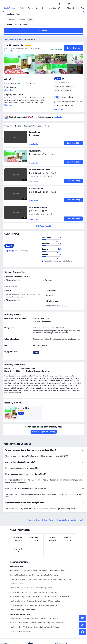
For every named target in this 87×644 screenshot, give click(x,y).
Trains (31, 8)
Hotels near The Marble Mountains (45, 592)
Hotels (38, 520)
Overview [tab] (8, 126)
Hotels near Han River (17, 601)
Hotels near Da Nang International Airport (44, 605)
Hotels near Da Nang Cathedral (20, 597)
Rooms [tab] (18, 126)
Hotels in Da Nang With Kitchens (21, 627)
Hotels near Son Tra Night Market (41, 588)
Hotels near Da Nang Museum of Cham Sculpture (43, 601)
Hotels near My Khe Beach (19, 588)
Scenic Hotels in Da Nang (49, 618)
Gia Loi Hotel (33, 579)
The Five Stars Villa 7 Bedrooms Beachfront (25, 575)
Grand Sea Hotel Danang (49, 575)
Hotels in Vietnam (48, 520)
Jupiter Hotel (44, 571)
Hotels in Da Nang (63, 520)
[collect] (82, 618)
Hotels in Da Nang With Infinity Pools (46, 627)
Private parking (11, 280)
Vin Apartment (44, 579)
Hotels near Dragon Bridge (19, 605)
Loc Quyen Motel (29, 39)
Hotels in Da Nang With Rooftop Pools (23, 623)
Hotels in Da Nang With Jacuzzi (20, 631)
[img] (20, 64)
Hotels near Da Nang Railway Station (22, 610)
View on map (58, 109)
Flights (22, 8)
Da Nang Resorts (16, 618)
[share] (82, 625)
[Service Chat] (82, 632)
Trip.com (31, 520)
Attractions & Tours (56, 8)
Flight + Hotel (72, 8)
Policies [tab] (48, 126)
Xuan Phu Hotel (15, 571)
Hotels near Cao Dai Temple (60, 597)
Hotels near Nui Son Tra (41, 597)
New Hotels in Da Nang (31, 618)
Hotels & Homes (10, 8)
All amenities (9, 90)
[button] (64, 4)
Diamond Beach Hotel (57, 571)
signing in (58, 117)
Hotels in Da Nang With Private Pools (50, 623)
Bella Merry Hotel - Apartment (61, 579)
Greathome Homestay (30, 571)
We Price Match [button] (57, 50)
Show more (8, 105)
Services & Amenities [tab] (33, 126)
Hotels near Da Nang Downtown (21, 592)
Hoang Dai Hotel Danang (18, 579)
